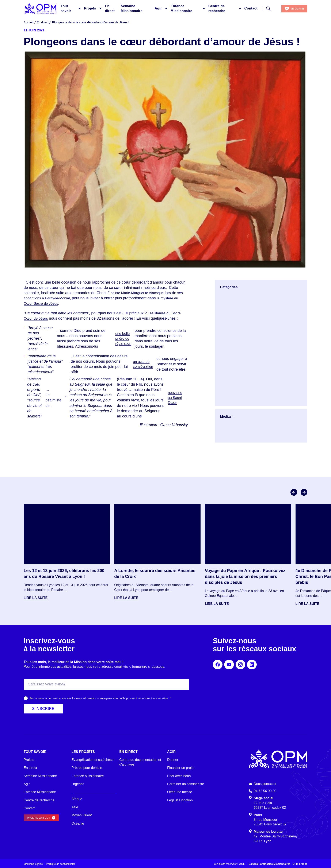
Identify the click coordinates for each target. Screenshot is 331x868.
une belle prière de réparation (123, 338)
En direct (110, 8)
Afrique (77, 799)
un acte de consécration (143, 364)
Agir (158, 8)
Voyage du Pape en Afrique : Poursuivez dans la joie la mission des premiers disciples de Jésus (245, 576)
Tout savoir (66, 8)
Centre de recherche (217, 8)
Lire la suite (36, 598)
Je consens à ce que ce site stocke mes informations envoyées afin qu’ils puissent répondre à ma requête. (100, 698)
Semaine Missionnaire (132, 8)
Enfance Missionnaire (181, 8)
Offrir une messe (180, 792)
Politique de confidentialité (61, 864)
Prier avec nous (179, 776)
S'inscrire (43, 709)
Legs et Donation (180, 800)
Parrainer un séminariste (186, 784)
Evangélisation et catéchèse (93, 760)
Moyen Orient (82, 815)
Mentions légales (33, 864)
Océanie (78, 823)
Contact (251, 8)
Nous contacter (265, 784)
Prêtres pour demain (87, 768)
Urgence (78, 784)
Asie (75, 807)
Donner (173, 760)
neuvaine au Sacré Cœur (174, 398)
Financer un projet (181, 768)
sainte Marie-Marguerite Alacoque (139, 293)
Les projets (83, 752)
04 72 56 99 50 (265, 791)
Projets (90, 8)
